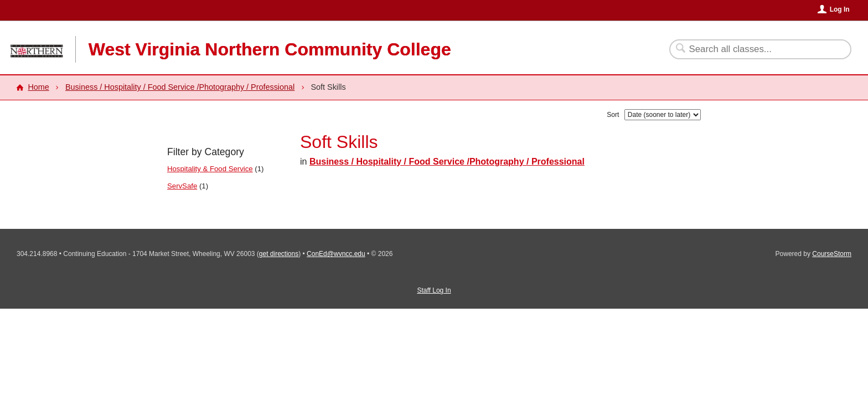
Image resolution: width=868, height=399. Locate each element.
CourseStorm (832, 254)
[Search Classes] (754, 49)
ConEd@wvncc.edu (336, 254)
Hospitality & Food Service (210, 169)
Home (38, 87)
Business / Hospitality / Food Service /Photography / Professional (180, 87)
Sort (613, 115)
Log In (840, 9)
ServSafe (182, 186)
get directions (279, 254)
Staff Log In (434, 290)
